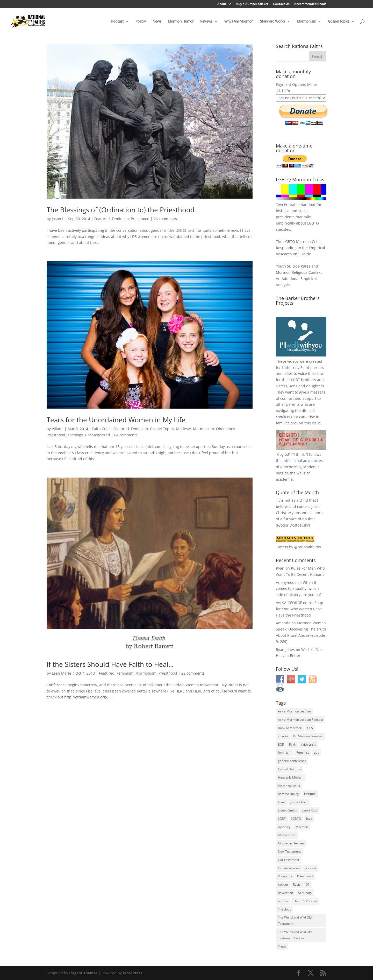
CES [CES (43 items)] (310, 728)
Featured (102, 219)
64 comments (126, 435)
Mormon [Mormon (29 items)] (302, 827)
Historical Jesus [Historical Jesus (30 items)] (289, 786)
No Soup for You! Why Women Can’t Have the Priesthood (300, 609)
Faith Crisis (102, 429)
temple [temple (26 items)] (283, 901)
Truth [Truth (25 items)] (282, 946)
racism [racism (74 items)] (283, 884)
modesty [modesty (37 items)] (284, 827)
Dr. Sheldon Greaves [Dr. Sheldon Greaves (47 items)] (308, 736)
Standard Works (272, 22)
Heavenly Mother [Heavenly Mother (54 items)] (290, 777)
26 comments (165, 219)
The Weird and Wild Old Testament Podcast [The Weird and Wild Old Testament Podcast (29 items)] (295, 935)
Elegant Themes (83, 973)
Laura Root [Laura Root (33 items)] (310, 810)
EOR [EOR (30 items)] (281, 744)
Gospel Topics (339, 22)
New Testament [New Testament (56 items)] (289, 852)
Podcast (117, 22)
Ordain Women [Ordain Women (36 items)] (289, 868)
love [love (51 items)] (309, 819)
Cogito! (283, 454)
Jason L (58, 219)
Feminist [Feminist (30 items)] (303, 752)
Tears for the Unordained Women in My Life (116, 420)
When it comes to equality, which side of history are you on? (299, 589)
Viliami (58, 429)
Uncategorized (98, 435)
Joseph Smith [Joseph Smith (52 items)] (287, 810)
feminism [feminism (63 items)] (285, 752)
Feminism (120, 219)
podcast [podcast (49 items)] (311, 868)
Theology (75, 435)
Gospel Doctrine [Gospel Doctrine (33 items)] (290, 769)
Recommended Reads (310, 4)
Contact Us (281, 4)
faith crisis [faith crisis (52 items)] (309, 744)
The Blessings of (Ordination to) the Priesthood (121, 210)
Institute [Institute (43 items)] (310, 794)
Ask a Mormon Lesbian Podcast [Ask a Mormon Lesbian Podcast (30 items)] (300, 720)
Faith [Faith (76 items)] (293, 744)
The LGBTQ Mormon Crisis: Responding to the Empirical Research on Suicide (300, 248)
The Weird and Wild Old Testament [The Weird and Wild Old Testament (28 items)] (295, 920)
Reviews (206, 22)
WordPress (132, 973)
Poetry (141, 22)
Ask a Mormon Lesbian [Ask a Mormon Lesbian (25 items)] (294, 711)
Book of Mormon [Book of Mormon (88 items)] (290, 728)
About (222, 4)
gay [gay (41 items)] (317, 752)
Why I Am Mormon (239, 22)
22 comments (193, 673)
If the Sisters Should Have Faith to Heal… (110, 664)
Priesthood (140, 219)
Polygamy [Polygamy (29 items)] (285, 876)
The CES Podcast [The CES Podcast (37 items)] (305, 901)
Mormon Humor (181, 22)
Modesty (184, 429)
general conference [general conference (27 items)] (292, 761)
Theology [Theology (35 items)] (285, 909)
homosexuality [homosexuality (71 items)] (288, 794)
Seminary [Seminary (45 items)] (305, 893)
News (157, 22)
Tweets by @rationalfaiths (298, 547)
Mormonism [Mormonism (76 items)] (287, 835)
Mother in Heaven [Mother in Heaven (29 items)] (291, 843)
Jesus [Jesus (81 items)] (282, 802)
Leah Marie (62, 673)
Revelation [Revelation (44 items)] (285, 893)
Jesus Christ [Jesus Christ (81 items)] (299, 802)
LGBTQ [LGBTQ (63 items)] (296, 819)
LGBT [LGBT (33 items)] (282, 819)
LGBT (296, 380)
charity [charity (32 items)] (283, 736)
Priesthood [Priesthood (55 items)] (305, 876)
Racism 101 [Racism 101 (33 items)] (301, 884)
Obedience (225, 429)
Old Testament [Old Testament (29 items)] (289, 860)
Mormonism (306, 22)
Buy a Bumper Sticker (252, 4)
